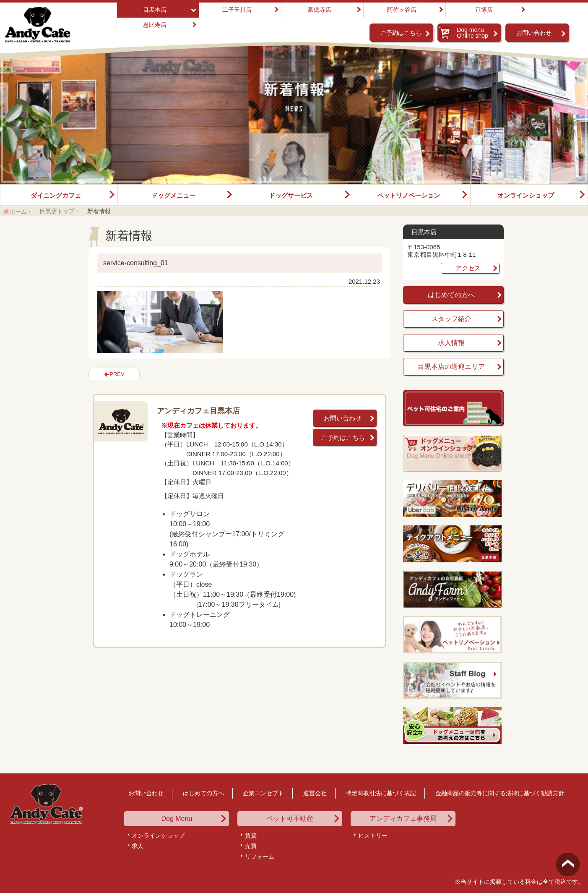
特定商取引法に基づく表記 (381, 793)
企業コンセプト (263, 793)
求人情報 (451, 343)
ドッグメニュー (173, 195)
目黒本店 (155, 10)
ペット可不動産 (290, 819)
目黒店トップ (57, 211)
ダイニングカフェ (56, 195)
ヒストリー (373, 836)
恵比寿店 (155, 25)
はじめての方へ (451, 295)
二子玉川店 (237, 10)
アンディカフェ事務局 (403, 819)
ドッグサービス (291, 195)
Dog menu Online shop (472, 33)
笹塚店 (484, 10)
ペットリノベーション (408, 195)
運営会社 (315, 793)
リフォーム (260, 856)
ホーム (18, 211)
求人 (138, 846)
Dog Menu (177, 819)
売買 (251, 846)
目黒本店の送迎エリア (451, 367)
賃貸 (251, 836)
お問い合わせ (534, 33)
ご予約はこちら (401, 33)
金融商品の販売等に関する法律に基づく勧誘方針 (500, 793)
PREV (117, 374)
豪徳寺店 (320, 10)
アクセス (468, 268)
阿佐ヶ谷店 (402, 10)
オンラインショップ (526, 195)
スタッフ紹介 (451, 319)
